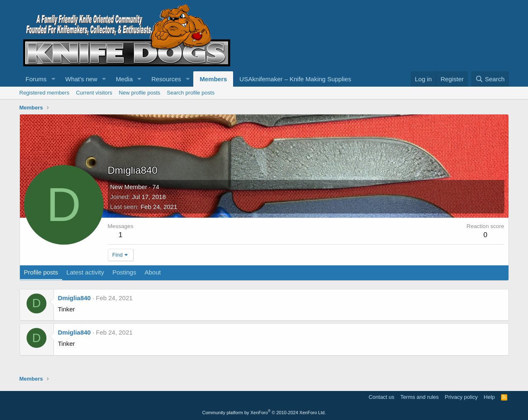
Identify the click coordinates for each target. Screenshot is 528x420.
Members (213, 79)
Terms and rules (419, 397)
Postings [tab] (124, 272)
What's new (81, 79)
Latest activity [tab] (85, 272)
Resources (166, 79)
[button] (53, 79)
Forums (36, 79)
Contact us (382, 397)
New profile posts (140, 93)
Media (124, 79)
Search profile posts (191, 93)
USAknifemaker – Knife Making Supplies (295, 79)
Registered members (45, 93)
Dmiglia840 (74, 298)
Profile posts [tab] (41, 272)
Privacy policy (461, 397)
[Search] (490, 79)
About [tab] (152, 272)
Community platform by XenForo (264, 413)
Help (489, 397)
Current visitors (94, 93)
